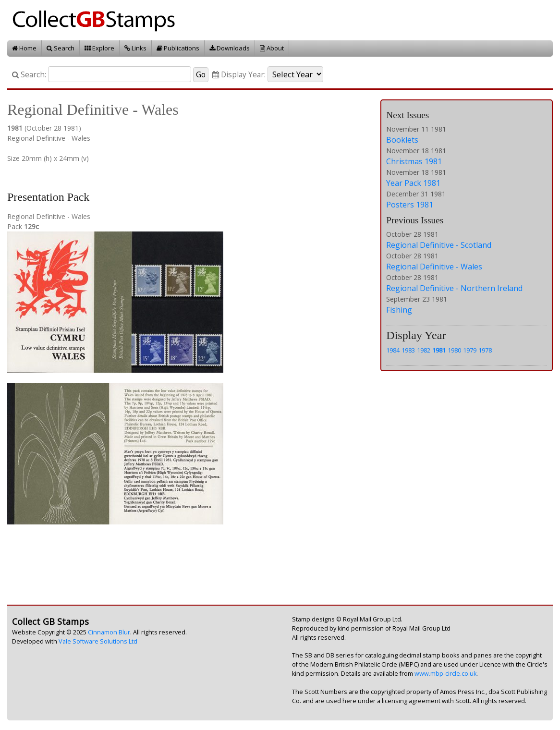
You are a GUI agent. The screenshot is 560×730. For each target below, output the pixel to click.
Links (135, 48)
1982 (424, 350)
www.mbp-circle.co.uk (445, 674)
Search (61, 48)
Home (24, 48)
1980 (454, 350)
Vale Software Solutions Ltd (98, 641)
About (272, 48)
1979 (470, 350)
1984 (393, 350)
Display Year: (239, 75)
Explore (99, 48)
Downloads (230, 48)
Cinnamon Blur (109, 632)
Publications (178, 48)
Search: (29, 75)
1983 (408, 350)
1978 (485, 350)
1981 (439, 350)
